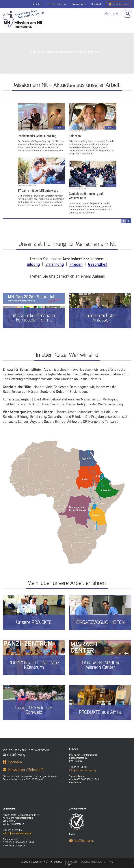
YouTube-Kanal (81, 841)
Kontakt (96, 4)
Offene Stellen (57, 4)
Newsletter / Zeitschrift (23, 770)
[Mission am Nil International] (24, 19)
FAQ (111, 862)
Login (68, 864)
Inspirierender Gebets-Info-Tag (37, 135)
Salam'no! (75, 135)
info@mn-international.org (83, 770)
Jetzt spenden (119, 4)
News (59, 127)
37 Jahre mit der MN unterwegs (38, 190)
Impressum (71, 862)
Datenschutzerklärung (93, 862)
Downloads (79, 4)
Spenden (12, 762)
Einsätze (37, 4)
